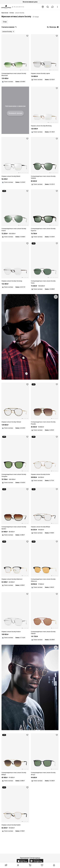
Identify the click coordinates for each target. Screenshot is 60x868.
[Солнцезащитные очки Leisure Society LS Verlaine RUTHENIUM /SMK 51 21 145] (45, 158)
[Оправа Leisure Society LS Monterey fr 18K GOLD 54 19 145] (45, 107)
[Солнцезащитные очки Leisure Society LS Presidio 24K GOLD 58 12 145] (45, 404)
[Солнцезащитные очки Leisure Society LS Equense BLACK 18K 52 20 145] (45, 211)
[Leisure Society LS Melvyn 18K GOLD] (45, 508)
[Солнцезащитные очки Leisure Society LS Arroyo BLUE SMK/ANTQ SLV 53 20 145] (45, 755)
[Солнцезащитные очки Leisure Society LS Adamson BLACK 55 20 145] (45, 561)
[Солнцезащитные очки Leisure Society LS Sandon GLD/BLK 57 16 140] (15, 509)
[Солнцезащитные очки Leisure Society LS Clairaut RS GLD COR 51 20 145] (45, 614)
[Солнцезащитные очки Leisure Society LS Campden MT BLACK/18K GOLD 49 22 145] (15, 456)
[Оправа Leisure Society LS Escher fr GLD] (45, 455)
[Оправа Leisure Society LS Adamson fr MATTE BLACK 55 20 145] (15, 560)
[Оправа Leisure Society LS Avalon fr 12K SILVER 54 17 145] (15, 613)
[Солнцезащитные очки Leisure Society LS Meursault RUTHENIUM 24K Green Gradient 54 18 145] (15, 55)
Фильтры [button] (53, 27)
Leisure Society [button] (7, 32)
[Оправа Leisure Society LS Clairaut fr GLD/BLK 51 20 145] (15, 403)
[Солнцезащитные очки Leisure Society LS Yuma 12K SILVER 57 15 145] (45, 263)
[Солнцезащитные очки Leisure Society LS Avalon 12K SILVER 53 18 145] (15, 211)
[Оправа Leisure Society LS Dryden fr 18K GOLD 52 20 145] (15, 806)
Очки (5, 22)
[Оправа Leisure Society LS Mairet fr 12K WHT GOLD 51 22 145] (15, 157)
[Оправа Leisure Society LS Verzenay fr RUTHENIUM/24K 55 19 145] (15, 262)
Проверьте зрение (15, 113)
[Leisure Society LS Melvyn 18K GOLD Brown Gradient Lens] (15, 755)
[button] (53, 7)
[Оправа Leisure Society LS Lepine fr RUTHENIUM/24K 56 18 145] (45, 54)
